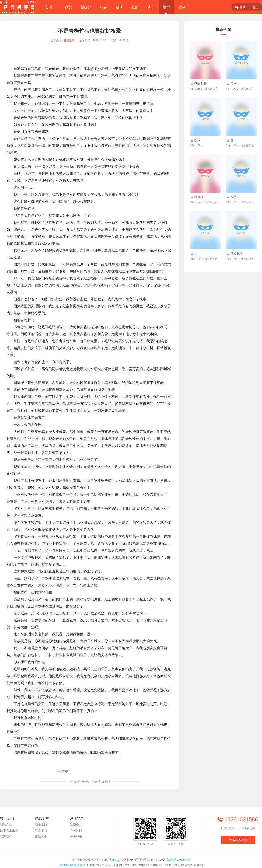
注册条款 (76, 824)
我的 (69, 7)
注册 (255, 7)
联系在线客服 (238, 840)
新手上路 (41, 824)
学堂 (166, 7)
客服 (112, 860)
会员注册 (76, 830)
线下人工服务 (9, 830)
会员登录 (76, 837)
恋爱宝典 (41, 830)
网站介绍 (6, 824)
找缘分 (86, 7)
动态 (151, 7)
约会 (103, 7)
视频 (182, 7)
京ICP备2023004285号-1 (73, 865)
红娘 (135, 7)
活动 (119, 7)
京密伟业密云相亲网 (178, 860)
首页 (49, 7)
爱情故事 (69, 41)
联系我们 (6, 837)
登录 (240, 7)
